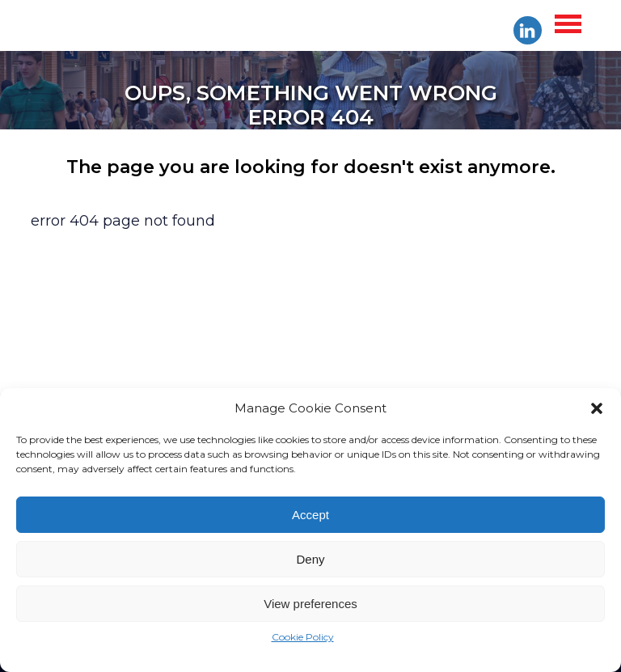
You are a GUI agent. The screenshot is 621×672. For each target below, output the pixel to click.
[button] (597, 408)
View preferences (310, 604)
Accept (310, 515)
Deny (310, 559)
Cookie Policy (303, 637)
